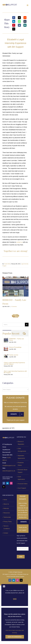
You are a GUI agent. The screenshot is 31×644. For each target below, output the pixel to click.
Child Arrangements (22, 450)
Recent (16, 333)
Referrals (6, 508)
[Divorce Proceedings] (6, 348)
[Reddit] (25, 18)
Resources (7, 513)
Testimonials (7, 517)
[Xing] (25, 25)
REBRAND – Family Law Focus (16, 339)
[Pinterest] (14, 25)
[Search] (27, 325)
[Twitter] (4, 487)
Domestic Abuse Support (23, 471)
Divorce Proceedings (15, 347)
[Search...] (14, 325)
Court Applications (21, 478)
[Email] (14, 29)
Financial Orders (23, 484)
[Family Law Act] (6, 356)
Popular (7, 333)
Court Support (22, 488)
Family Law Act (14, 355)
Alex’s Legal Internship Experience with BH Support (15, 372)
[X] (19, 18)
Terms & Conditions (7, 527)
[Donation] (15, 414)
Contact (6, 533)
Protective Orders (21, 464)
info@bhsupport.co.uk (9, 466)
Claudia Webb (7, 264)
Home (5, 500)
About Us (6, 504)
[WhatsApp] (19, 21)
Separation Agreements (21, 457)
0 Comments (14, 307)
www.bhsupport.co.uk (9, 471)
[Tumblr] (25, 21)
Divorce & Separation (21, 443)
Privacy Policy (8, 522)
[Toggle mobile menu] (28, 5)
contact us (19, 242)
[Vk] (19, 25)
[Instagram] (11, 483)
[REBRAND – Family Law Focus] (6, 339)
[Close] (4, 586)
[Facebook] (14, 18)
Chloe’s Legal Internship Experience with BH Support (14, 363)
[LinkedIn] (14, 21)
